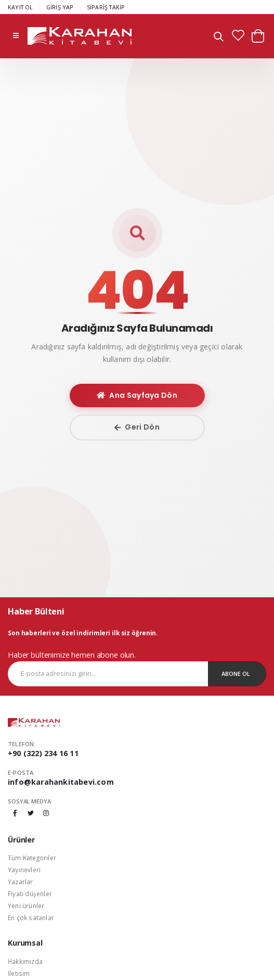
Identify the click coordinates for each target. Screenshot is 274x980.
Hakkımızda (25, 961)
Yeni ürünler (26, 906)
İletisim (19, 973)
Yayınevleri (24, 870)
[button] (219, 38)
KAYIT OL (21, 7)
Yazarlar (21, 882)
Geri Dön (137, 427)
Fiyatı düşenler (30, 894)
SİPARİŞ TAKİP (106, 7)
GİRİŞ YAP (60, 7)
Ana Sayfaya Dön (137, 395)
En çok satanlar (31, 918)
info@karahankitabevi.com (61, 782)
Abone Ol (236, 674)
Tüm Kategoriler (32, 858)
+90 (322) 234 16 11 (43, 753)
